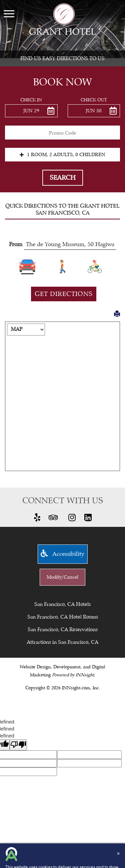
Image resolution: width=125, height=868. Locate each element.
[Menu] (9, 14)
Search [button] (63, 178)
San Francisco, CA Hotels (62, 604)
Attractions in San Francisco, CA (62, 642)
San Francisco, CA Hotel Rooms (63, 617)
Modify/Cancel (62, 577)
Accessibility (62, 554)
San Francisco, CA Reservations (63, 629)
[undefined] (18, 745)
